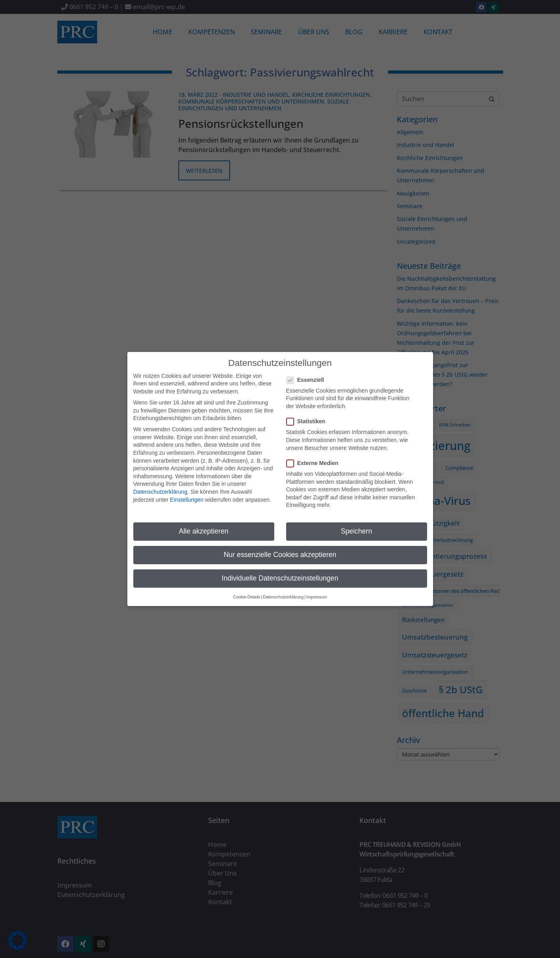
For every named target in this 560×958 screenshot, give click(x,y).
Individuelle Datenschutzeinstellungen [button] (280, 572)
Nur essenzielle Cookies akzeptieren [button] (280, 549)
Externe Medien (315, 457)
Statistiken (308, 415)
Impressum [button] (316, 590)
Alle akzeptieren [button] (204, 525)
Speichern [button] (356, 525)
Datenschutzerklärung (160, 485)
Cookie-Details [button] (247, 590)
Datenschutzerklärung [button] (283, 590)
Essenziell (308, 374)
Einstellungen (187, 493)
